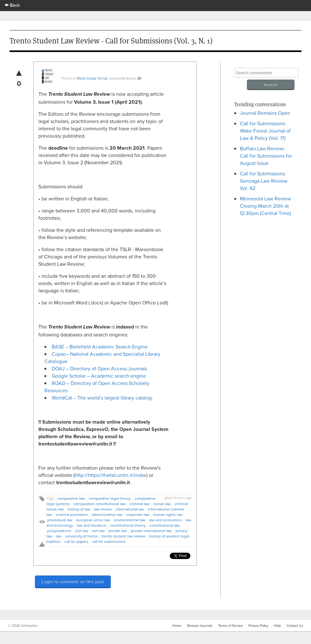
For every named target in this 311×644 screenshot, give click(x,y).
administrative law (107, 514)
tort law (98, 531)
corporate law (138, 514)
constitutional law (165, 525)
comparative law (71, 498)
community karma (123, 78)
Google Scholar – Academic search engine (99, 376)
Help (277, 626)
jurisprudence (59, 531)
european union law (93, 520)
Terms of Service (230, 626)
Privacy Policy (258, 626)
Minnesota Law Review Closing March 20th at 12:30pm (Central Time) (265, 206)
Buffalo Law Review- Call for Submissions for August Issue (266, 156)
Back (12, 5)
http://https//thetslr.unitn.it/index (110, 475)
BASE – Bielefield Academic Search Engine (100, 347)
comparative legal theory (110, 498)
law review (103, 509)
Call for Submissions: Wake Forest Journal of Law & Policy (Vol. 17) (265, 131)
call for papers (76, 541)
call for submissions (109, 541)
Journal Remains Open (265, 113)
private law (118, 531)
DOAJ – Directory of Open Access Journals (99, 368)
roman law (162, 504)
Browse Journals (200, 626)
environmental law (130, 520)
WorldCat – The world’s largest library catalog (102, 398)
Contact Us (295, 626)
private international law (151, 531)
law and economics (165, 520)
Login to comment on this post (73, 582)
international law (130, 509)
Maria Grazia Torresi (92, 78)
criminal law (139, 504)
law (59, 536)
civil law (82, 531)
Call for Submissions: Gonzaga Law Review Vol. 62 (264, 181)
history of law (79, 509)
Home (177, 626)
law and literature (92, 525)
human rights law (168, 514)
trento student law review (123, 536)
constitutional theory (128, 525)
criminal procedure (72, 514)
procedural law (60, 520)
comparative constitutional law (100, 504)
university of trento (82, 536)
